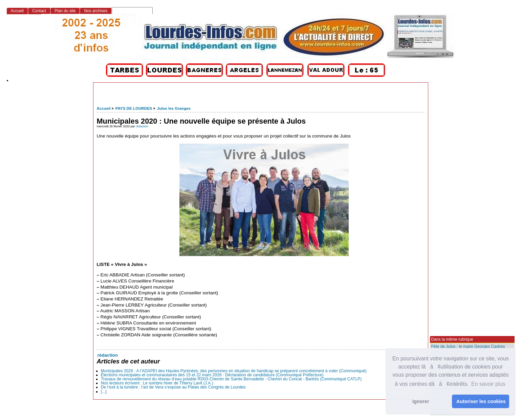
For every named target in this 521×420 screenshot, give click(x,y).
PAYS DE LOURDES (134, 108)
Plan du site (65, 11)
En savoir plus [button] (488, 384)
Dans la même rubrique (452, 339)
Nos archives (96, 11)
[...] (104, 392)
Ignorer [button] (421, 401)
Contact (39, 11)
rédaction (142, 126)
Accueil (104, 108)
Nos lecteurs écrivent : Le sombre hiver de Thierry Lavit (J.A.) (157, 383)
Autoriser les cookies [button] (481, 401)
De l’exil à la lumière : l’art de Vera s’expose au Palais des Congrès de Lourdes (173, 387)
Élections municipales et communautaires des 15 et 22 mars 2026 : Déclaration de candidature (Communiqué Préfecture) (212, 375)
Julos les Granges (174, 108)
